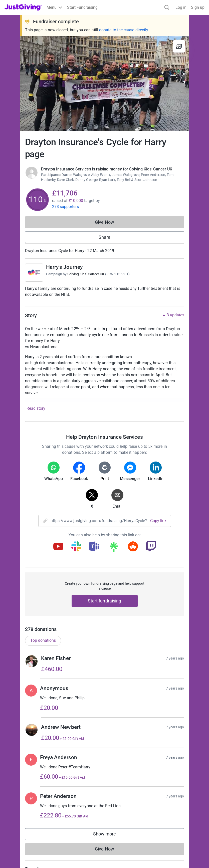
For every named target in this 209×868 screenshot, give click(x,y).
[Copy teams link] (94, 547)
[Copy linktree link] (114, 548)
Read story (36, 408)
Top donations (43, 652)
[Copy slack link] (76, 547)
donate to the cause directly (124, 30)
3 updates (175, 315)
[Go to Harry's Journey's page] (34, 273)
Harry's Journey (64, 267)
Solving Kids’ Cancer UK (86, 274)
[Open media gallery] (105, 84)
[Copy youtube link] (58, 547)
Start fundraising (105, 601)
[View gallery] (179, 46)
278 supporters (65, 207)
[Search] (167, 7)
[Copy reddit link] (133, 547)
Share (104, 237)
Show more (110, 847)
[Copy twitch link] (151, 547)
